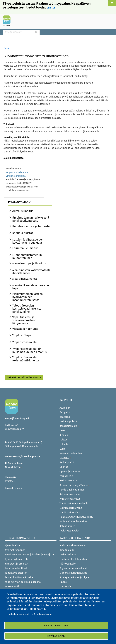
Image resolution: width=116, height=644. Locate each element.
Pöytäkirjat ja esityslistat (73, 568)
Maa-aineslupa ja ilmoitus (29, 263)
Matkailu (65, 458)
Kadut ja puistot (23, 233)
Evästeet (10, 481)
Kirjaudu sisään (13, 488)
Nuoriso (64, 467)
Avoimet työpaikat (15, 550)
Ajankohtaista (13, 545)
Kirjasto (64, 435)
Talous (63, 582)
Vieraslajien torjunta (25, 329)
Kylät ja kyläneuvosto (17, 559)
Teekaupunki (12, 586)
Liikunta (64, 444)
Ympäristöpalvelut (70, 499)
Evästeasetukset (43, 614)
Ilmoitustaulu (67, 550)
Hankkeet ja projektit (17, 564)
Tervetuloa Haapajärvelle (19, 577)
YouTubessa (15, 467)
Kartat (63, 431)
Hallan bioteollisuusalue (73, 522)
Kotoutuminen (67, 526)
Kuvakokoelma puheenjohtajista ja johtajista (29, 555)
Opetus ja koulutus (70, 471)
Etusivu (7, 48)
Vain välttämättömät (56, 625)
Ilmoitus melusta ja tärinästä (31, 226)
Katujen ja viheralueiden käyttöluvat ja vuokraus (28, 241)
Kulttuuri (64, 440)
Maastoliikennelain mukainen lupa (31, 287)
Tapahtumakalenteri (16, 573)
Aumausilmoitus (23, 211)
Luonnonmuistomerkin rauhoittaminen (27, 256)
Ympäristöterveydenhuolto (74, 503)
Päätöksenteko (68, 564)
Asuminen (65, 408)
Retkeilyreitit (67, 462)
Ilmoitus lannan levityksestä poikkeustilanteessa (31, 219)
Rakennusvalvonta (70, 494)
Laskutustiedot (68, 555)
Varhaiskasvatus (68, 481)
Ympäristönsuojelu (24, 342)
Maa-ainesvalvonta (25, 279)
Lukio (62, 449)
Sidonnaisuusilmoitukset (73, 573)
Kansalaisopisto (70, 426)
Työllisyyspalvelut (69, 531)
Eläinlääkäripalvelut (71, 508)
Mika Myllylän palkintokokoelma (23, 582)
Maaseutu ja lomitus (71, 453)
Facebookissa (16, 463)
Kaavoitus (65, 417)
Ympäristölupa (22, 335)
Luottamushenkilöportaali (75, 559)
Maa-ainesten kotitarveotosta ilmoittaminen (31, 272)
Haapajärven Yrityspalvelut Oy (76, 517)
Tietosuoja (65, 586)
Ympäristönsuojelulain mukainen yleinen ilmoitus (29, 350)
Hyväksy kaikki (56, 636)
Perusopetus (66, 476)
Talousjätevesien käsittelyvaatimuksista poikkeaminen (27, 309)
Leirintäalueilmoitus (25, 248)
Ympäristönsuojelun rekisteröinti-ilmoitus (26, 359)
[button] (112, 3)
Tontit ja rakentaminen (72, 490)
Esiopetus (65, 412)
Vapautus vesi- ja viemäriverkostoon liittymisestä (24, 320)
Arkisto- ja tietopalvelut (73, 545)
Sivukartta (11, 477)
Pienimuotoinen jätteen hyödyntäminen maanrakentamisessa (27, 297)
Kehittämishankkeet (16, 568)
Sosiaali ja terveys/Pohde (75, 485)
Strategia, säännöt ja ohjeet (75, 577)
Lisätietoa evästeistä (18, 614)
